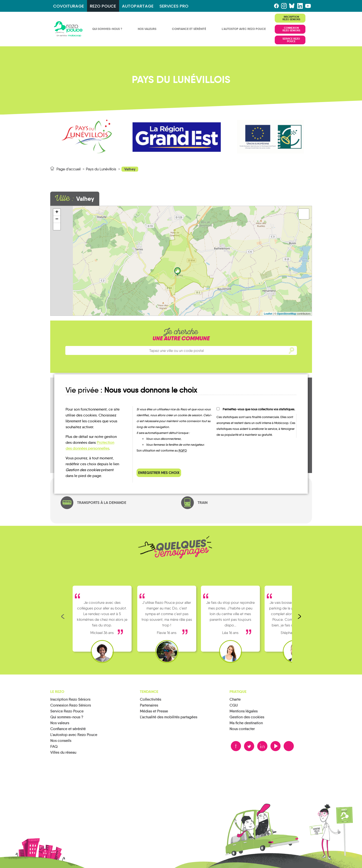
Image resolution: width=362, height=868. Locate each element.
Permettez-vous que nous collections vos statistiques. (259, 409)
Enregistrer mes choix (159, 473)
